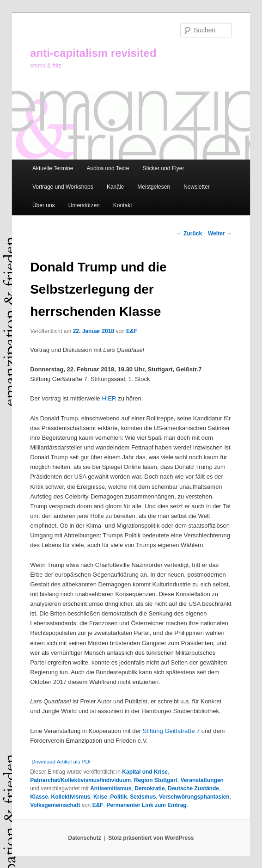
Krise (100, 797)
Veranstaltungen (202, 780)
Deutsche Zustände (193, 788)
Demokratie (149, 788)
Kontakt (123, 205)
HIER (109, 398)
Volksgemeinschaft (55, 805)
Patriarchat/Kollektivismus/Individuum (80, 780)
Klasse (39, 797)
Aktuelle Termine (53, 168)
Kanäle (115, 187)
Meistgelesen (154, 187)
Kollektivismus (71, 797)
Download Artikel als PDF (62, 761)
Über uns (44, 205)
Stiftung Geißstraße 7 (171, 731)
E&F (132, 331)
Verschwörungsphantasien (194, 797)
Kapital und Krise (145, 772)
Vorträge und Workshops (63, 187)
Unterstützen (84, 205)
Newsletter (197, 187)
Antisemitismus (111, 788)
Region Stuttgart (156, 780)
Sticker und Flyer (163, 168)
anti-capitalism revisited (93, 53)
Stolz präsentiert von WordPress (151, 838)
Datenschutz (85, 838)
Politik (119, 797)
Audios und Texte (108, 168)
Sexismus (143, 797)
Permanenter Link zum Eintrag (146, 805)
